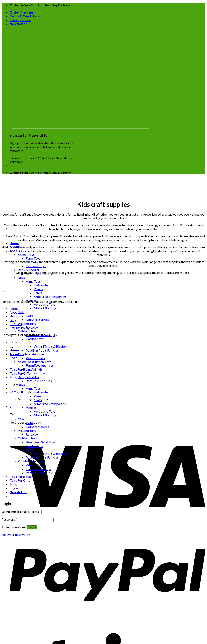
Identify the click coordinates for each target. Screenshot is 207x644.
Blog (13, 377)
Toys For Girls (20, 373)
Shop (13, 316)
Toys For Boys (20, 369)
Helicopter (41, 285)
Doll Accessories (37, 320)
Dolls (29, 316)
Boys (21, 277)
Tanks (38, 293)
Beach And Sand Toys (40, 442)
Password (9, 519)
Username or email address (21, 512)
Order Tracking (21, 12)
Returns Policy (20, 328)
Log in (32, 527)
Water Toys (34, 450)
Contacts (16, 324)
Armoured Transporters (50, 297)
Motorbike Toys (45, 308)
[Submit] (19, 240)
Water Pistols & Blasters (51, 346)
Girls (21, 419)
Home (14, 243)
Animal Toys (26, 254)
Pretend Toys (27, 323)
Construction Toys (38, 362)
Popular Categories (31, 354)
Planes (38, 289)
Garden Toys (35, 339)
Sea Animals (34, 369)
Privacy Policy (20, 20)
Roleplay (32, 327)
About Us (16, 312)
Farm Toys (33, 258)
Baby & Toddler (29, 270)
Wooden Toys (35, 358)
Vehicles (32, 408)
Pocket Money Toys (40, 473)
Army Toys (33, 281)
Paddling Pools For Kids (42, 350)
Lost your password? (16, 535)
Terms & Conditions (24, 16)
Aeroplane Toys (45, 304)
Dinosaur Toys (36, 266)
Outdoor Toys (27, 331)
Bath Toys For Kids (39, 381)
